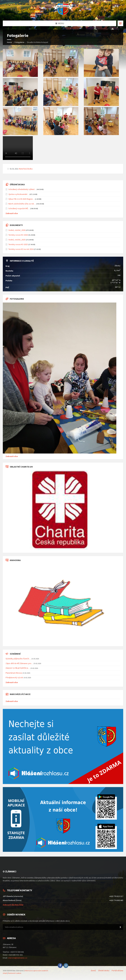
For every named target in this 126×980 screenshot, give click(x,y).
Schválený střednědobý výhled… (22, 189)
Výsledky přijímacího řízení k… (18, 659)
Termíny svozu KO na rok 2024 (21, 249)
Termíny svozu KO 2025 (18, 244)
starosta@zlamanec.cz (18, 958)
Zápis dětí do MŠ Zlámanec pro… (19, 663)
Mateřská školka (26, 169)
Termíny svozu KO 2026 (18, 235)
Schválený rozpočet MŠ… (19, 208)
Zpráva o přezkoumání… (19, 194)
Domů (93, 970)
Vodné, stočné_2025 (17, 240)
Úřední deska (104, 970)
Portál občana (117, 970)
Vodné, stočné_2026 (17, 230)
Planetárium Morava (14, 673)
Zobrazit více (12, 213)
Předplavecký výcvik (14, 677)
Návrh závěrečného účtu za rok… (22, 204)
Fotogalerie (19, 42)
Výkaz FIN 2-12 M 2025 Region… (21, 199)
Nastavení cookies (15, 973)
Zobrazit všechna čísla (13, 905)
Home (9, 42)
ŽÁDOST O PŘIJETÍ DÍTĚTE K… (18, 668)
